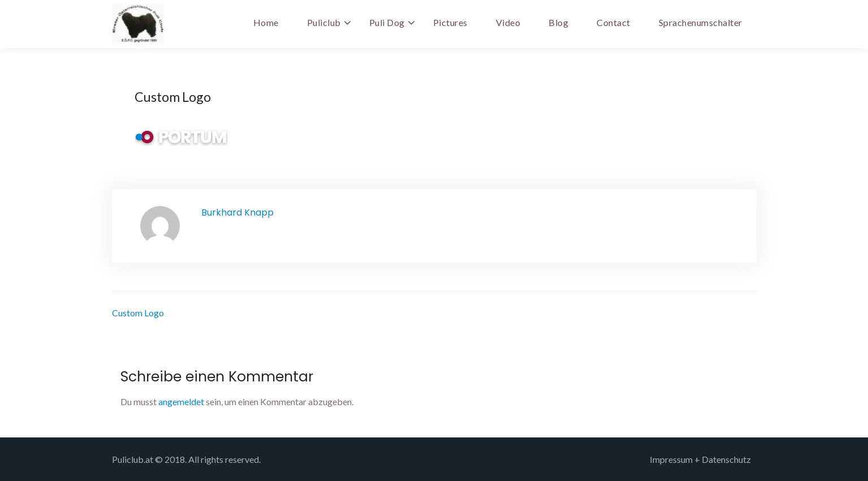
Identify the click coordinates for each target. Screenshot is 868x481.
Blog (558, 22)
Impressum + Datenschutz (700, 459)
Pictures (450, 22)
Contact (614, 22)
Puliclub (324, 22)
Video (508, 22)
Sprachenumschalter (701, 22)
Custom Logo (138, 313)
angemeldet (181, 401)
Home (266, 22)
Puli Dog (387, 22)
